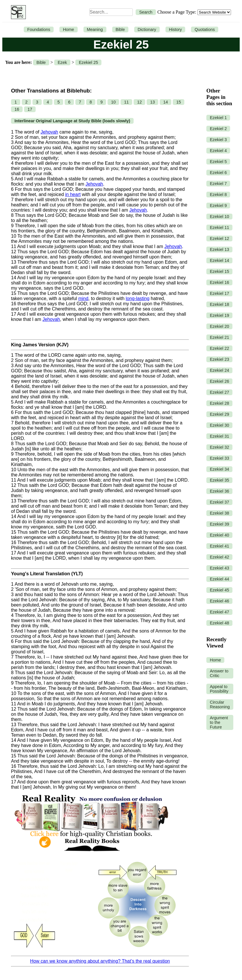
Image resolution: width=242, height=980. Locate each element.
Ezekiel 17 (219, 293)
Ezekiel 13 (219, 249)
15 (179, 102)
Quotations (205, 29)
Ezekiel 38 (219, 513)
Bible (120, 29)
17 (30, 109)
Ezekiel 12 (219, 238)
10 (113, 102)
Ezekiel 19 (219, 315)
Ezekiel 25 (88, 62)
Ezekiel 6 (218, 173)
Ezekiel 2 (218, 129)
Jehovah (49, 132)
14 (165, 102)
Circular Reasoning (220, 705)
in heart (73, 194)
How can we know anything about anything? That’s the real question (100, 961)
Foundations (39, 29)
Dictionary (147, 29)
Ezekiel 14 (219, 260)
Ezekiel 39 (219, 524)
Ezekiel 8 (218, 195)
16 (17, 109)
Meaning (95, 29)
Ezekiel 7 (218, 184)
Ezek (62, 62)
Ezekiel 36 (219, 491)
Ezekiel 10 (219, 217)
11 (126, 102)
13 (152, 102)
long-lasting (138, 298)
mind (83, 298)
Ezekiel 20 (219, 326)
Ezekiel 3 (218, 140)
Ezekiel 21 (219, 337)
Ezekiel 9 (218, 206)
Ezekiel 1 (218, 118)
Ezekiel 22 (219, 348)
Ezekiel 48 (219, 623)
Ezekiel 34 (219, 469)
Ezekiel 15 (219, 271)
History (175, 29)
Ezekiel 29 (219, 414)
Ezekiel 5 (218, 162)
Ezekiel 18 (219, 304)
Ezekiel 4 (218, 151)
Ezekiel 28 (219, 403)
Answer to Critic (219, 673)
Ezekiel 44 (219, 579)
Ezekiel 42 (219, 557)
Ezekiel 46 (219, 601)
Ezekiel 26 (219, 381)
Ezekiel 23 (219, 359)
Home (68, 29)
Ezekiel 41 (219, 546)
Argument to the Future (219, 722)
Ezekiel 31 (219, 436)
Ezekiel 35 (219, 480)
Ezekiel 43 (219, 568)
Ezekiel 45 (219, 590)
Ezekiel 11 (219, 228)
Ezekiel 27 (219, 392)
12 (139, 102)
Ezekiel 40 (219, 535)
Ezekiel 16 (219, 282)
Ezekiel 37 (219, 502)
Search (146, 12)
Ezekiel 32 (219, 447)
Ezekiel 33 (219, 458)
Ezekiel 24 (219, 370)
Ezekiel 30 (219, 425)
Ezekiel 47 (219, 612)
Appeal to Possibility (219, 689)
